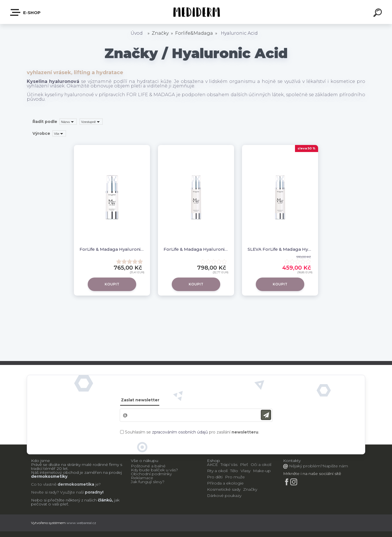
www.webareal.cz (81, 523)
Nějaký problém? (305, 466)
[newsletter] (266, 415)
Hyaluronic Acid (239, 33)
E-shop (26, 12)
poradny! (94, 492)
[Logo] (196, 12)
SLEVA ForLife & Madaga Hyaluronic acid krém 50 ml (280, 249)
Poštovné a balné (148, 466)
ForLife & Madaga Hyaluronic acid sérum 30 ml (112, 249)
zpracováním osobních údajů (180, 432)
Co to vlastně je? (66, 484)
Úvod (137, 33)
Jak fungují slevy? (148, 482)
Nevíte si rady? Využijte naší (57, 492)
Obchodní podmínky (151, 474)
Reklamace (142, 478)
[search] (378, 14)
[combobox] (68, 122)
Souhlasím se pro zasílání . (192, 432)
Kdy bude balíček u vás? (154, 470)
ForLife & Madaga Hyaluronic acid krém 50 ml (196, 249)
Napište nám (335, 466)
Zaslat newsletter (140, 400)
